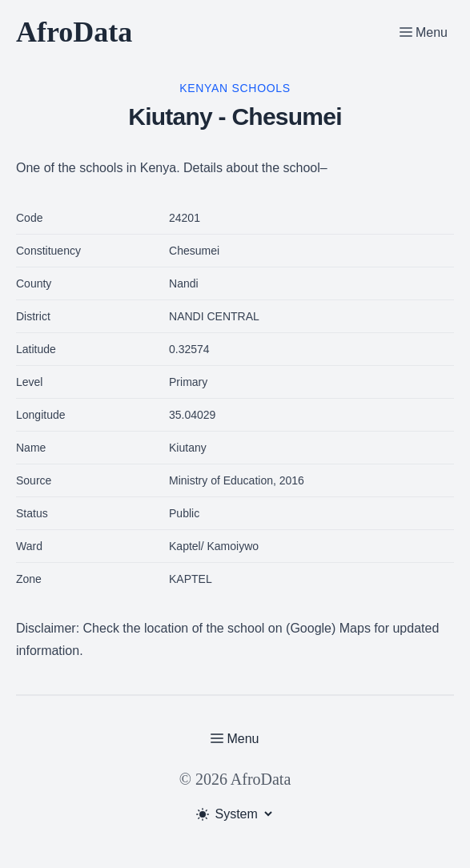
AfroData (74, 32)
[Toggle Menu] (424, 32)
